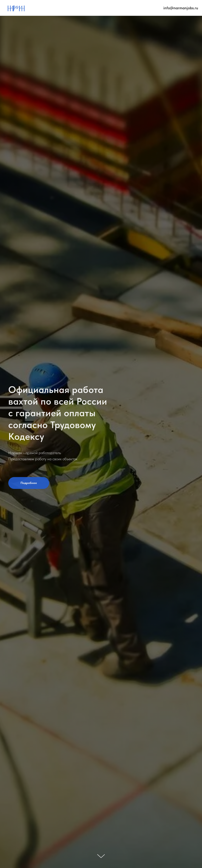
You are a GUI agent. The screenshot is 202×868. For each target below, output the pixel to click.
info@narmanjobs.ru (181, 8)
